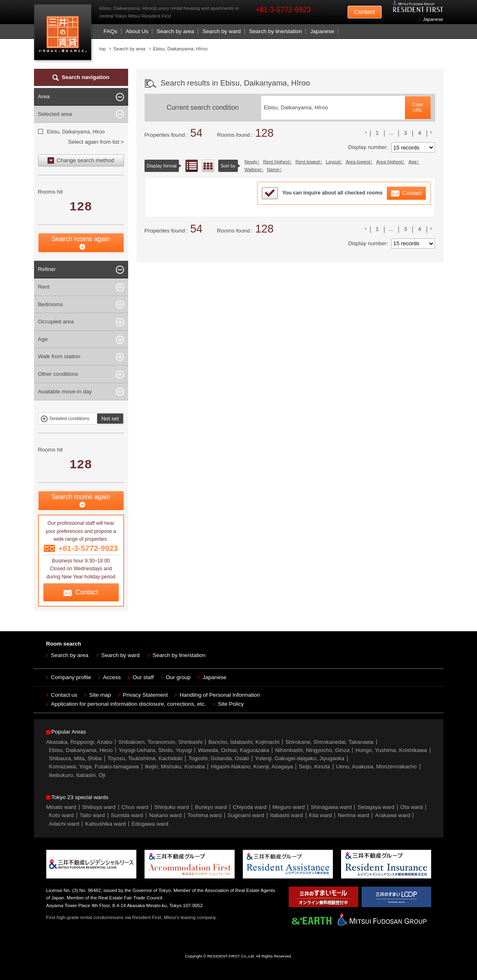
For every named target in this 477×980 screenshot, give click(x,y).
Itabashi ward (287, 815)
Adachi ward (64, 824)
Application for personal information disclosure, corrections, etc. (128, 704)
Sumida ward (127, 815)
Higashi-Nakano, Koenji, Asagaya (252, 767)
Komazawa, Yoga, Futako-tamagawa (94, 767)
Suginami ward (246, 815)
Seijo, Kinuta (314, 767)
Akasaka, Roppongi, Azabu (79, 742)
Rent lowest (307, 162)
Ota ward (412, 807)
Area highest (389, 162)
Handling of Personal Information (220, 695)
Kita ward (320, 815)
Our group (178, 677)
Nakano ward (165, 815)
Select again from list (94, 142)
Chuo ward (135, 807)
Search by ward (222, 31)
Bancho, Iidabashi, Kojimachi (244, 742)
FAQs (111, 31)
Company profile (71, 677)
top (103, 49)
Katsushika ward (105, 824)
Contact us (64, 695)
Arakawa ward (393, 815)
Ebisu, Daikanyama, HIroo (76, 132)
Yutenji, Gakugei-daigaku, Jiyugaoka (300, 758)
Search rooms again (81, 239)
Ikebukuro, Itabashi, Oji (77, 775)
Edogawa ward (150, 824)
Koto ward (61, 815)
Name (273, 169)
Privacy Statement (145, 695)
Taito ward (93, 815)
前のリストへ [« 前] (366, 132)
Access (112, 677)
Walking (253, 169)
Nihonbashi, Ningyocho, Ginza (312, 750)
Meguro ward (289, 807)
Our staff (143, 677)
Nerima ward (354, 815)
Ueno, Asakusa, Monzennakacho (376, 767)
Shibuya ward (99, 807)
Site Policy (231, 704)
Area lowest (358, 162)
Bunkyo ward (211, 807)
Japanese (433, 19)
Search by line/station (275, 31)
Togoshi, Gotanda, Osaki (219, 758)
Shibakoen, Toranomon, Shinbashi (160, 742)
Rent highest (276, 162)
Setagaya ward (376, 807)
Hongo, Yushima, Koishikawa (391, 750)
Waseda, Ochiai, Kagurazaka (233, 750)
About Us (137, 31)
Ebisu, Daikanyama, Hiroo (81, 750)
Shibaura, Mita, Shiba (75, 758)
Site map (100, 695)
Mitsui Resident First (64, 34)
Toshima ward (205, 815)
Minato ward (61, 807)
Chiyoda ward (250, 807)
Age (412, 162)
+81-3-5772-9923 (283, 10)
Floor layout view (208, 166)
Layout (333, 162)
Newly (251, 162)
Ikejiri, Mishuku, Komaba (175, 767)
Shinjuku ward (172, 807)
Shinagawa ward (331, 807)
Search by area (175, 31)
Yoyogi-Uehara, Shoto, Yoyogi (155, 750)
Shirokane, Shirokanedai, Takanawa (329, 742)
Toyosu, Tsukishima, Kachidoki (145, 758)
